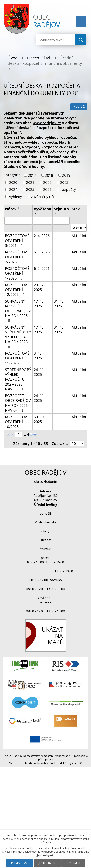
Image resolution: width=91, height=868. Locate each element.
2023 (64, 182)
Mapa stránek (63, 756)
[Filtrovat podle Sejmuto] (61, 221)
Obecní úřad (39, 58)
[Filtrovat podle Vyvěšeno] (42, 221)
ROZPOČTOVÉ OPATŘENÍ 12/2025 (17, 290)
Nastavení (73, 863)
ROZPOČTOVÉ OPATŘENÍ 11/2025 (17, 358)
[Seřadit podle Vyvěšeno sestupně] (36, 214)
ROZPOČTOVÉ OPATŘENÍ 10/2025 (17, 422)
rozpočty (68, 189)
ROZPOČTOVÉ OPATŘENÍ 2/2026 (17, 257)
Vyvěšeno (42, 209)
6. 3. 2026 (42, 252)
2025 (30, 189)
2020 (13, 182)
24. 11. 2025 (39, 372)
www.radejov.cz (47, 123)
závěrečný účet (44, 197)
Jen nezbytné (47, 863)
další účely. (45, 842)
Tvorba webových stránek (40, 763)
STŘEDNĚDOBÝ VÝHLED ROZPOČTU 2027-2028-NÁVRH (18, 379)
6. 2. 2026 (42, 268)
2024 (13, 189)
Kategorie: (13, 175)
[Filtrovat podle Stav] (79, 228)
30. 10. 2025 (39, 419)
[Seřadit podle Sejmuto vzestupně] (56, 212)
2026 (47, 189)
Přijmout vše (20, 863)
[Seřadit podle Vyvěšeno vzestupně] (36, 212)
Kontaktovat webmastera (39, 756)
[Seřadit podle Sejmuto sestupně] (56, 214)
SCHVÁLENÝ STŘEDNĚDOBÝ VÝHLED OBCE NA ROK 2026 (18, 337)
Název (11, 209)
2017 (32, 175)
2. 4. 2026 (42, 236)
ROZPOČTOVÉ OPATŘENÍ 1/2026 (17, 273)
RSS (79, 107)
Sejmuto (61, 209)
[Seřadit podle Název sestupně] (19, 209)
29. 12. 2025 (39, 287)
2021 (30, 182)
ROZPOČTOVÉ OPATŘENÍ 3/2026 (17, 241)
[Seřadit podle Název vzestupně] (19, 207)
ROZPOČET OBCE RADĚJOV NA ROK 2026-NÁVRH (18, 403)
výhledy (16, 197)
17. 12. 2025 (39, 304)
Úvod (13, 58)
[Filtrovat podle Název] (18, 221)
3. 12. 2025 (38, 356)
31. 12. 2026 (59, 304)
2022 (47, 182)
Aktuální (79, 236)
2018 (49, 175)
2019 (66, 175)
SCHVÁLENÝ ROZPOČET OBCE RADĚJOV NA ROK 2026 (18, 311)
